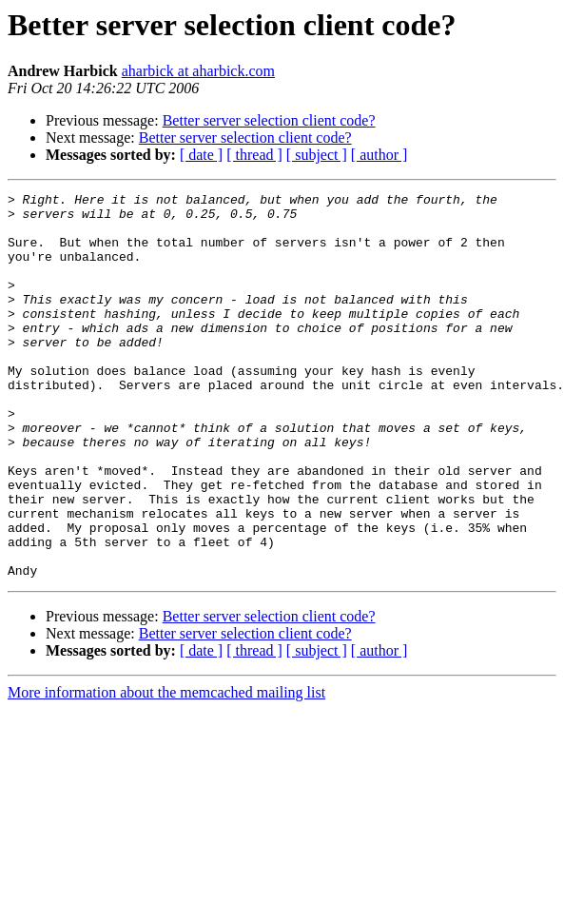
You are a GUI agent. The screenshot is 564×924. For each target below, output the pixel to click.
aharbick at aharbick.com (198, 71)
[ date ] (201, 155)
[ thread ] (254, 155)
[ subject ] (317, 155)
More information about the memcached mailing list (166, 769)
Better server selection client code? (269, 120)
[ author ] (379, 155)
